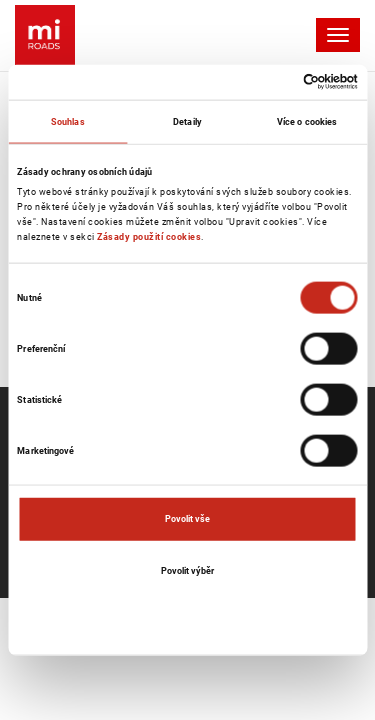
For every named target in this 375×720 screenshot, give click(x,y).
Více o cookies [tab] (307, 121)
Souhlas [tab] (68, 121)
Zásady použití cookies (149, 236)
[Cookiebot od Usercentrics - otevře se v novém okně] (271, 82)
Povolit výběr (187, 569)
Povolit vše (187, 518)
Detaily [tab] (187, 121)
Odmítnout (188, 621)
